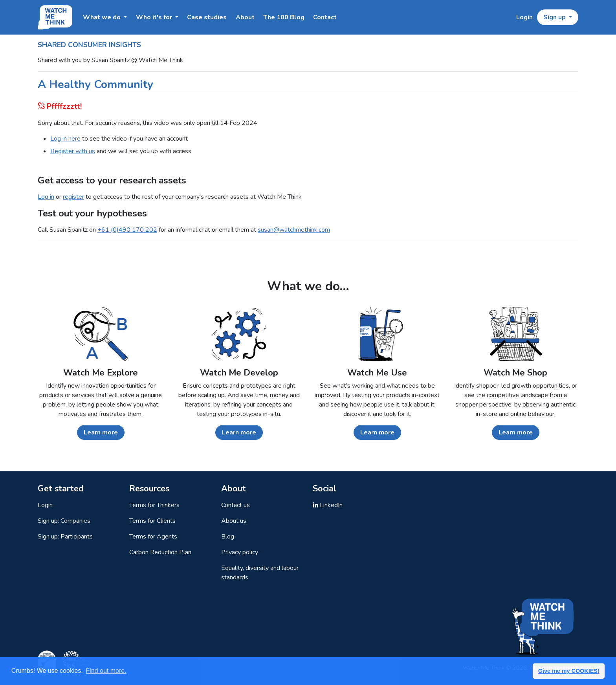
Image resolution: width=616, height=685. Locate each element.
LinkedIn (328, 505)
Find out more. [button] (106, 671)
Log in (46, 197)
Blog (228, 537)
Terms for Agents (153, 537)
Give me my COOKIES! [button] (569, 671)
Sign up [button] (555, 17)
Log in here (65, 139)
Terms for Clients (152, 521)
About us (234, 521)
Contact (325, 17)
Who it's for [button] (155, 17)
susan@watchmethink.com (294, 230)
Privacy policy (240, 552)
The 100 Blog (284, 17)
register (73, 197)
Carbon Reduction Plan (160, 552)
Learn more (101, 432)
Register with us (73, 151)
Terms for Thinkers (154, 505)
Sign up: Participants (65, 537)
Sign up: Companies (64, 521)
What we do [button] (103, 17)
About (245, 17)
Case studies (207, 17)
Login (524, 17)
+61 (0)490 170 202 (127, 230)
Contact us (236, 505)
